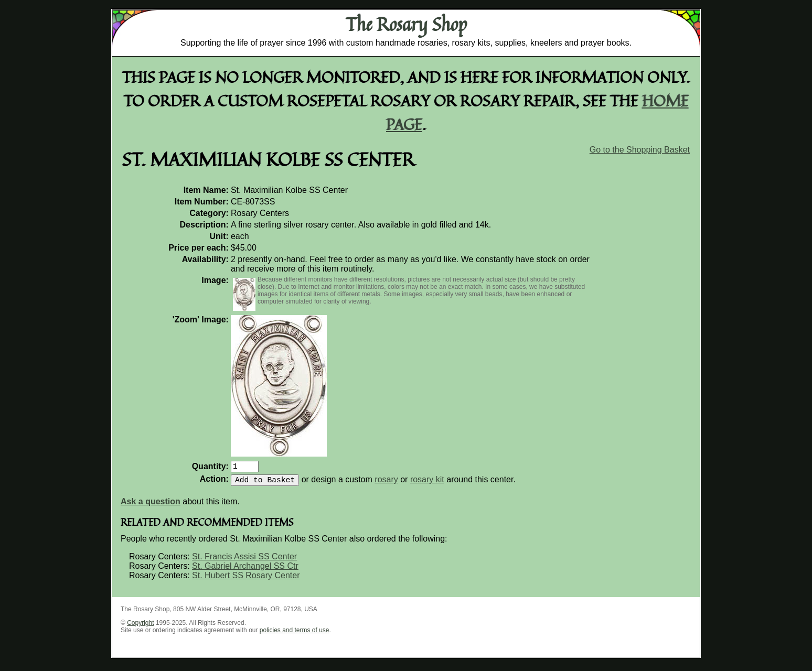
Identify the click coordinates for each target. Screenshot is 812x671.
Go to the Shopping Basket (640, 150)
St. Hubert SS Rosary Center (246, 580)
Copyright (140, 627)
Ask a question (151, 506)
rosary (386, 484)
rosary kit (427, 484)
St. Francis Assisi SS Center (244, 561)
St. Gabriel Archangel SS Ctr (245, 570)
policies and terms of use (295, 634)
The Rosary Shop (406, 24)
